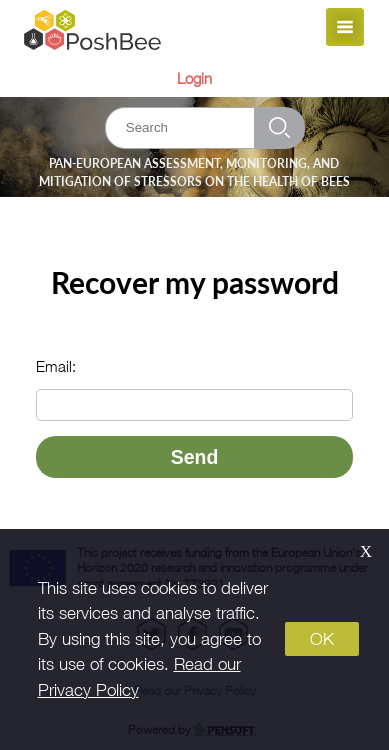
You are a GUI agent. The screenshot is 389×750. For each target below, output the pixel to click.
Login (194, 78)
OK (322, 639)
